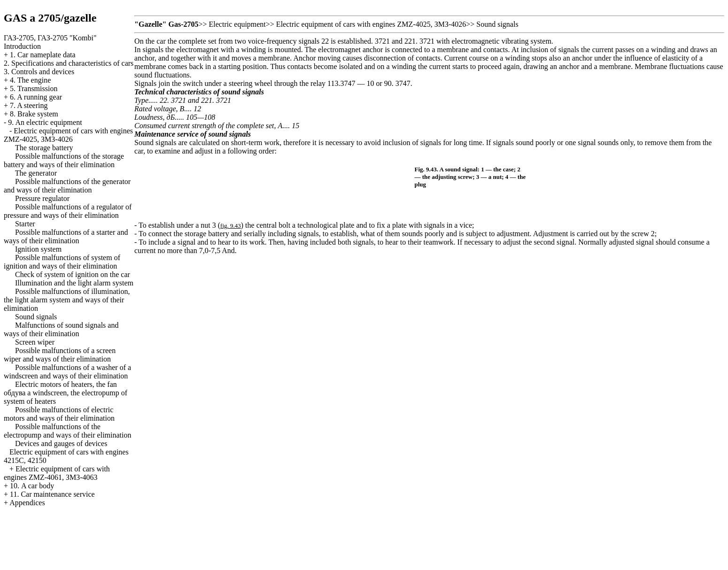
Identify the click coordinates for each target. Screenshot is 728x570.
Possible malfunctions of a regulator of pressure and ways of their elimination (68, 211)
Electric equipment (237, 24)
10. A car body (32, 486)
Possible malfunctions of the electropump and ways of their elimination (67, 431)
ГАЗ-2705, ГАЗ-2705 (50, 38)
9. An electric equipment (45, 122)
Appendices (27, 503)
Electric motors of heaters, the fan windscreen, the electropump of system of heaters (66, 393)
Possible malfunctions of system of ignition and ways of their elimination (62, 262)
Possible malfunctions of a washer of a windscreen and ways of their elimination (67, 372)
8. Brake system (34, 114)
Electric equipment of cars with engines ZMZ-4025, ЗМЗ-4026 (68, 135)
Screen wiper (35, 342)
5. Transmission (34, 89)
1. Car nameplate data (43, 55)
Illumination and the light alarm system (74, 283)
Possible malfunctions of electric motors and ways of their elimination (59, 414)
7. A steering (29, 105)
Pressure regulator (42, 198)
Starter (25, 224)
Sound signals (36, 317)
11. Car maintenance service (52, 494)
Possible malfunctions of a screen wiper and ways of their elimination (60, 355)
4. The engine (30, 80)
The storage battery (44, 148)
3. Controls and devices (39, 72)
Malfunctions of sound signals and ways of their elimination (61, 329)
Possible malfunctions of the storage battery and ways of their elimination (64, 160)
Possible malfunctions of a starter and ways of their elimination (66, 236)
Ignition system (38, 249)
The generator (36, 173)
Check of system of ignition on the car (73, 274)
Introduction (22, 46)
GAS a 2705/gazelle (50, 18)
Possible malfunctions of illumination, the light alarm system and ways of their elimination (67, 300)
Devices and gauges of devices (61, 443)
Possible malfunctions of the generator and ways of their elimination (67, 186)
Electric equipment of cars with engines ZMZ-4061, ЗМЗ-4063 (57, 473)
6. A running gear (36, 97)
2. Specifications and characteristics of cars (69, 63)
